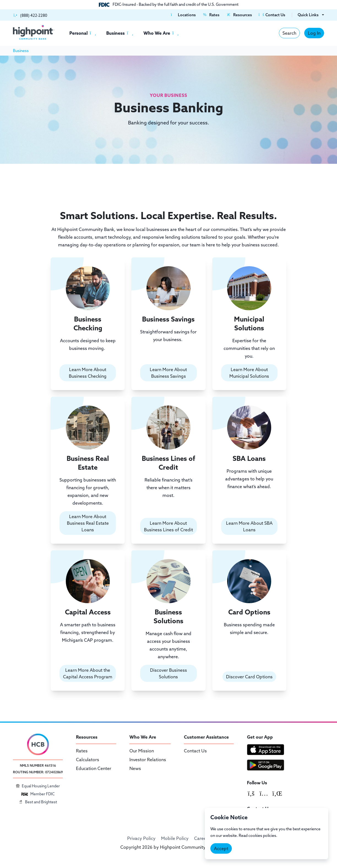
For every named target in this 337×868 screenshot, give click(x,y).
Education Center (94, 768)
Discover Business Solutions (168, 673)
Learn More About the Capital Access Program (88, 673)
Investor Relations (148, 760)
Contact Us (195, 751)
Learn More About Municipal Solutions (249, 373)
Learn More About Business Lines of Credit (168, 526)
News (135, 768)
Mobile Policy (175, 838)
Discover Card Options (249, 677)
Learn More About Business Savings (168, 373)
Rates (82, 751)
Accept (221, 848)
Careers (202, 838)
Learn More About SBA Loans (249, 526)
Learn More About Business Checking (88, 373)
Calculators (88, 760)
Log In (314, 33)
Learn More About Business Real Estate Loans (88, 523)
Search (289, 33)
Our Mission (142, 751)
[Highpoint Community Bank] (34, 32)
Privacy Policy (141, 838)
